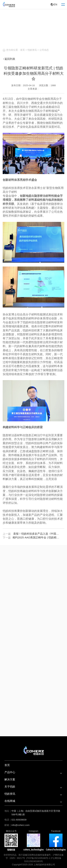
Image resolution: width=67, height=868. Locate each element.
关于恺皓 (10, 787)
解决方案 (10, 779)
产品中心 (10, 772)
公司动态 (44, 50)
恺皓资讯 (32, 50)
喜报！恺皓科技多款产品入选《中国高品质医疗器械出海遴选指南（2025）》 (37, 534)
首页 (23, 50)
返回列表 (9, 59)
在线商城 (10, 801)
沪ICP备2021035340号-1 (38, 858)
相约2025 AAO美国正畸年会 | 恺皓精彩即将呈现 (36, 537)
